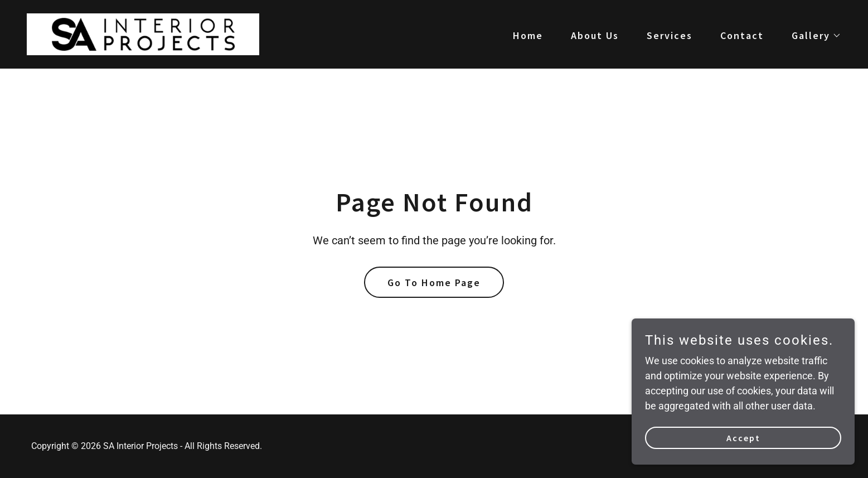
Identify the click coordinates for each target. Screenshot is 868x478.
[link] (143, 33)
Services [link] (670, 35)
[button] (811, 36)
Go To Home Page (434, 283)
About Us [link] (595, 35)
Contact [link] (742, 35)
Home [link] (528, 35)
